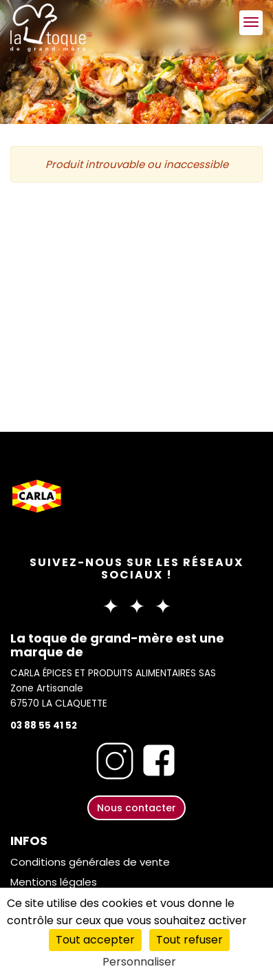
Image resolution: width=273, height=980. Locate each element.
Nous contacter (136, 808)
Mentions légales (54, 882)
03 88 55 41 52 (44, 726)
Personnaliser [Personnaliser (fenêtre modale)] (139, 962)
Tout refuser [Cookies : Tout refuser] (189, 940)
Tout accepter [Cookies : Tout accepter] (95, 940)
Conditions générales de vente (90, 862)
